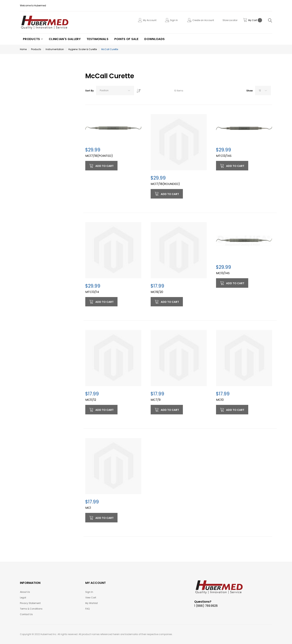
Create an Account (203, 20)
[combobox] (115, 91)
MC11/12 (91, 400)
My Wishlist (92, 603)
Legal (23, 598)
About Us (25, 592)
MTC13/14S (224, 156)
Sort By (89, 91)
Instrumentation (55, 49)
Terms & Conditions (31, 609)
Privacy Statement (30, 603)
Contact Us (26, 614)
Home (23, 49)
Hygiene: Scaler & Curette (83, 49)
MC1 (88, 508)
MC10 (220, 400)
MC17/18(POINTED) (99, 156)
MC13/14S (223, 273)
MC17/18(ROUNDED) (165, 184)
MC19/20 (157, 292)
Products (36, 49)
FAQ (87, 609)
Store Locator (230, 20)
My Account (150, 20)
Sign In (174, 20)
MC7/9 (156, 400)
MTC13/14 (92, 292)
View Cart (91, 598)
